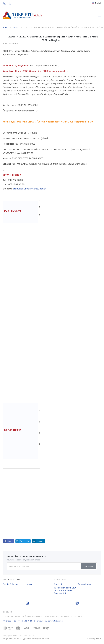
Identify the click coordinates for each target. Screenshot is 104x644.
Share (10, 541)
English (98, 3)
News (29, 584)
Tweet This (25, 541)
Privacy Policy (84, 584)
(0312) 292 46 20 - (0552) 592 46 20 (17, 621)
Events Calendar (10, 584)
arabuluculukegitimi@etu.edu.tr (29, 189)
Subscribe (89, 566)
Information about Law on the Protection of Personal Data (65, 591)
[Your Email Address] (52, 566)
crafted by (94, 639)
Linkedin (40, 541)
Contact (58, 584)
